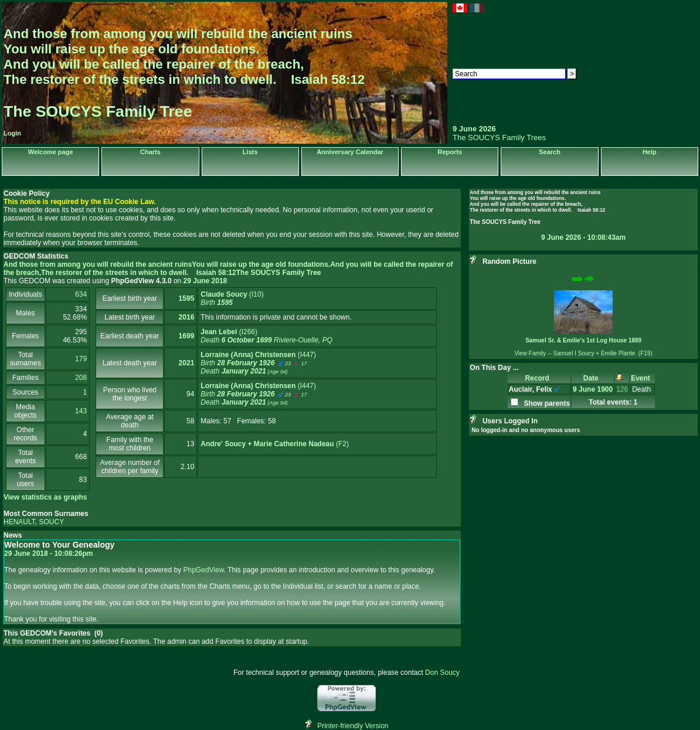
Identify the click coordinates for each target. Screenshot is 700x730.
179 (81, 359)
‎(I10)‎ (232, 298)
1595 (187, 298)
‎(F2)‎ (275, 444)
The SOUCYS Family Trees (499, 137)
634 (81, 294)
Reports (450, 152)
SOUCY (51, 522)
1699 (187, 336)
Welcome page (51, 152)
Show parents (545, 403)
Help (650, 152)
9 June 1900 (593, 389)
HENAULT (19, 522)
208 (81, 378)
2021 (187, 363)
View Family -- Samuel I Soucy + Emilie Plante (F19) (584, 353)
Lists (250, 152)
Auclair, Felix (531, 389)
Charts (150, 152)
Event (642, 378)
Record (539, 378)
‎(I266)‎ (266, 336)
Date (593, 378)
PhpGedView (204, 570)
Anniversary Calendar (350, 152)
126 (622, 389)
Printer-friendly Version (353, 726)
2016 (187, 317)
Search (550, 152)
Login (12, 133)
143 (81, 411)
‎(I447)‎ (258, 363)
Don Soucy (442, 673)
